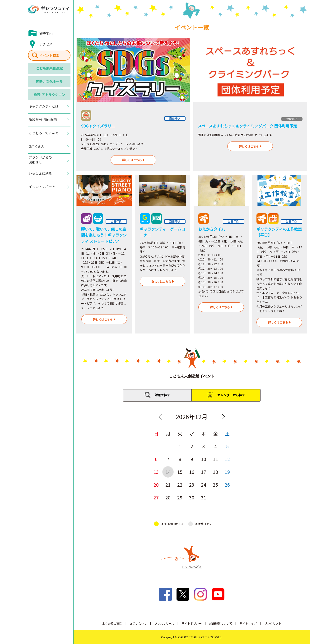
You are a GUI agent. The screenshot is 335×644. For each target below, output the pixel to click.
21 (168, 485)
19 (227, 472)
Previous (160, 417)
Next (223, 417)
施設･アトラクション (49, 95)
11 (215, 459)
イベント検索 (49, 55)
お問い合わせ (138, 623)
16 (192, 472)
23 (192, 485)
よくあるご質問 (112, 623)
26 (227, 485)
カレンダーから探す (231, 395)
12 (227, 459)
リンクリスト (273, 623)
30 (192, 497)
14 (168, 472)
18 (215, 472)
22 (180, 485)
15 (180, 472)
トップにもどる (192, 567)
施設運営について (221, 623)
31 (204, 497)
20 (156, 485)
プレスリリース (164, 623)
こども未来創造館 (49, 68)
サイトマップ (248, 623)
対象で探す (162, 395)
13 (156, 472)
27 (156, 497)
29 (180, 497)
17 (204, 472)
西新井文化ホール (49, 82)
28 (168, 497)
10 (204, 459)
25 (215, 485)
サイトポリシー (192, 623)
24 (204, 485)
